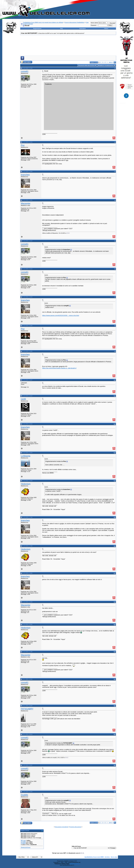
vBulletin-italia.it (75, 864)
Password (93, 25)
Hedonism (26, 484)
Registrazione (37, 29)
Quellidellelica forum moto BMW (94, 857)
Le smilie (23, 842)
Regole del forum (26, 847)
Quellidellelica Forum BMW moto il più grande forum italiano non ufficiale (43, 22)
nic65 (23, 399)
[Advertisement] (10, 69)
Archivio (107, 857)
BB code (23, 841)
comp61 (25, 71)
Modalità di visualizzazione (106, 65)
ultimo (111, 62)
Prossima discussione (75, 827)
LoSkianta (26, 456)
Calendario (82, 29)
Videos (106, 29)
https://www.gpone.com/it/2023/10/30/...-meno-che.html (61, 315)
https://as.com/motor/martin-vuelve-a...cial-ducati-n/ (59, 368)
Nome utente (94, 23)
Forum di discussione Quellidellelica (74, 22)
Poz (23, 145)
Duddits (24, 795)
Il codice (23, 843)
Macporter (26, 203)
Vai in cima (114, 857)
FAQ (61, 29)
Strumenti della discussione (87, 65)
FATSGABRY (27, 709)
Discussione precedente (62, 827)
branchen (25, 175)
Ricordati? (112, 23)
